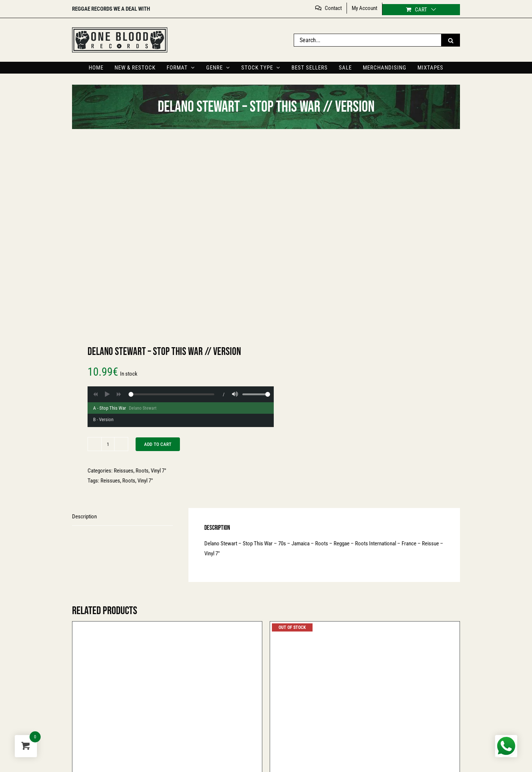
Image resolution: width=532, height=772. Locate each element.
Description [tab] (84, 517)
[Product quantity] (108, 444)
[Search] (451, 40)
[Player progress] (171, 394)
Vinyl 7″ (158, 471)
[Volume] (235, 394)
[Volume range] (256, 394)
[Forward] (119, 394)
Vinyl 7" (145, 481)
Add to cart (158, 444)
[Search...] (368, 40)
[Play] (107, 394)
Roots (142, 471)
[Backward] (95, 394)
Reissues (124, 471)
